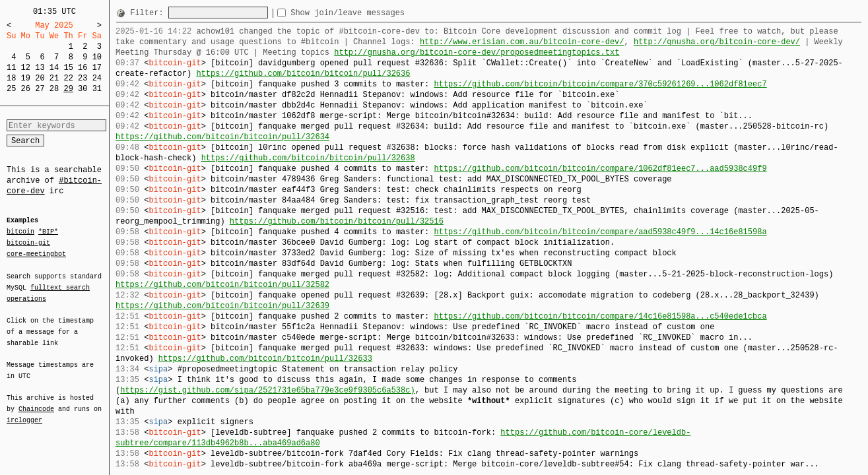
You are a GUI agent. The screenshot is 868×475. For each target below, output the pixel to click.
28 (54, 89)
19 (26, 78)
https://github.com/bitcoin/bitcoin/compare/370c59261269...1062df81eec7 (600, 84)
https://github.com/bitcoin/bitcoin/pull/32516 (337, 221)
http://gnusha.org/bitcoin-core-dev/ (717, 42)
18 (11, 78)
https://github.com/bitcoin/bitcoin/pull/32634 (222, 137)
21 (54, 78)
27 (40, 89)
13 (40, 68)
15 (68, 68)
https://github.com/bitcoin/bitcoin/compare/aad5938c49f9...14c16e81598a (600, 232)
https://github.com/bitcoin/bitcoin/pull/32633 (265, 359)
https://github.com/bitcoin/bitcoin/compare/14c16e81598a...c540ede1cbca (600, 316)
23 (83, 78)
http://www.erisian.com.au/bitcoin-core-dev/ (522, 42)
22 (68, 78)
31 (97, 89)
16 (83, 68)
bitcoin (20, 232)
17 (97, 68)
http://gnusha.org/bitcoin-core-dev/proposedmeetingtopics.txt (477, 52)
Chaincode (36, 401)
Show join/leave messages (371, 13)
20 (40, 78)
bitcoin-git (28, 243)
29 (68, 89)
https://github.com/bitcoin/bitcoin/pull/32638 (308, 158)
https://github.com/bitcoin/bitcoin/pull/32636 (303, 74)
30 (83, 89)
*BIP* (48, 232)
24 (97, 78)
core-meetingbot (36, 253)
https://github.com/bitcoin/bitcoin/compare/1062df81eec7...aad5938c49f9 (600, 169)
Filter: (149, 13)
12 (26, 68)
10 (97, 57)
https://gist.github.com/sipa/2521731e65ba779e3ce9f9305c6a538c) (267, 390)
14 (54, 68)
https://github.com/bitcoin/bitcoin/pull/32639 (222, 306)
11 (11, 68)
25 (11, 89)
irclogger (24, 412)
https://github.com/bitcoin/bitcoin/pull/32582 (222, 285)
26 (26, 89)
